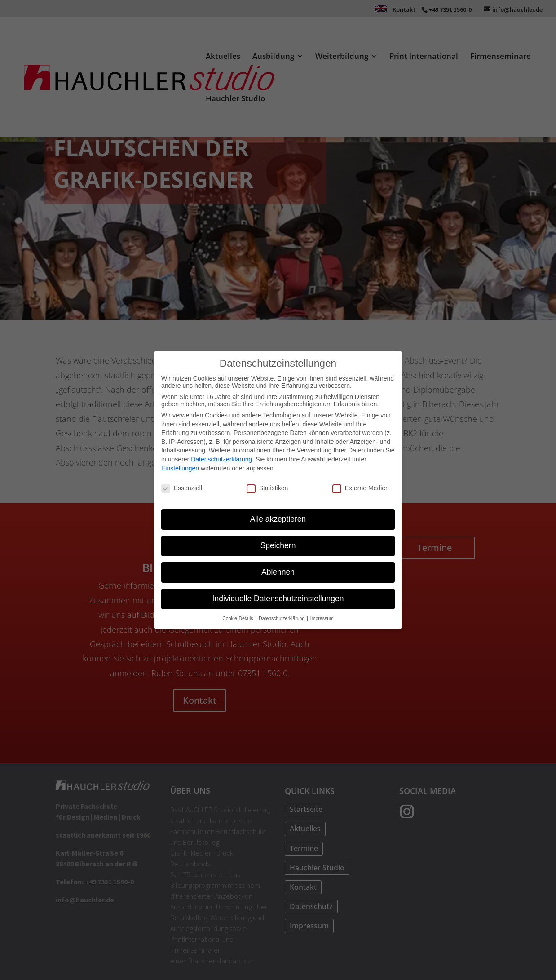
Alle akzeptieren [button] (278, 518)
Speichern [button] (278, 545)
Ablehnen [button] (278, 571)
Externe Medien (361, 487)
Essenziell (182, 487)
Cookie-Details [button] (238, 617)
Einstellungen (180, 467)
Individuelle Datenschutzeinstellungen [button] (278, 598)
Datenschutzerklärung (221, 458)
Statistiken (267, 487)
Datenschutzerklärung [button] (282, 617)
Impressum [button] (322, 617)
